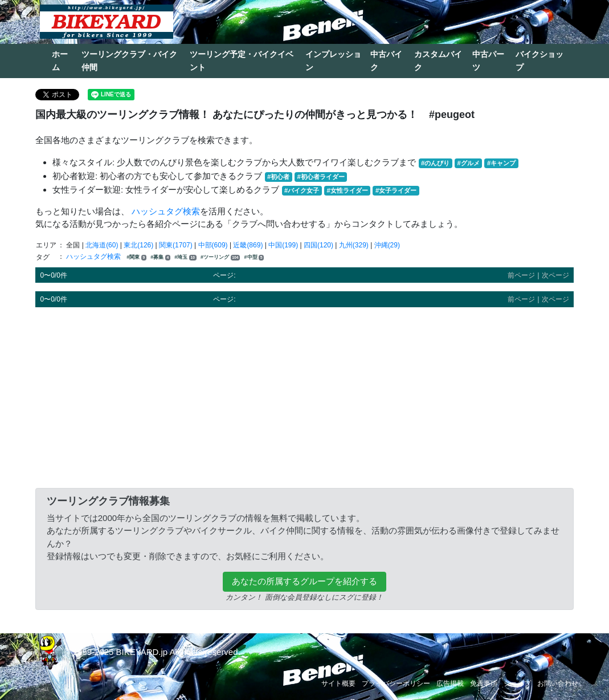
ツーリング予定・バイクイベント (242, 61)
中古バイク (386, 61)
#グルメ (468, 163)
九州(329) (354, 245)
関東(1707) (176, 245)
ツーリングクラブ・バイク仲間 (129, 61)
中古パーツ (488, 61)
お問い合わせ (558, 683)
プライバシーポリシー (396, 683)
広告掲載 (450, 683)
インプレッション (333, 61)
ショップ (517, 683)
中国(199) (283, 245)
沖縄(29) (387, 245)
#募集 (160, 257)
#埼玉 (185, 257)
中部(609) (213, 245)
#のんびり (435, 163)
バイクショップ (539, 61)
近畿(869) (248, 245)
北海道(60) (102, 245)
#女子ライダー (396, 190)
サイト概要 (338, 683)
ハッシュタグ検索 (166, 211)
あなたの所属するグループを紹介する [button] (304, 581)
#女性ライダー (347, 190)
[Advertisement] (304, 396)
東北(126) (138, 245)
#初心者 (278, 177)
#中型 (254, 257)
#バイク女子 (302, 190)
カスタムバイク (438, 61)
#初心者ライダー (320, 177)
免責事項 (484, 683)
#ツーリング (220, 257)
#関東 (136, 257)
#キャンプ (501, 163)
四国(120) (318, 245)
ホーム (60, 61)
